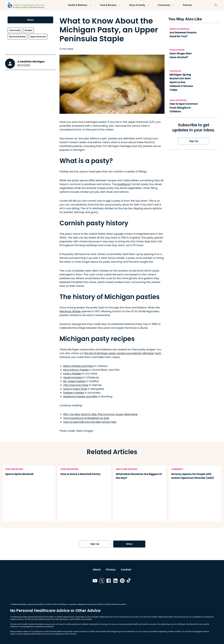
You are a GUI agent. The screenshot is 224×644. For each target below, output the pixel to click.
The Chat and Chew (76, 385)
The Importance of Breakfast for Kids (86, 418)
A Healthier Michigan (31, 62)
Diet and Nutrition (18, 37)
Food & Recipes (110, 5)
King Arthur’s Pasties (76, 370)
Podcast (187, 5)
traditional (123, 184)
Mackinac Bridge (70, 311)
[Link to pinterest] (122, 581)
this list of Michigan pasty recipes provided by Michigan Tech (123, 353)
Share (30, 20)
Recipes (29, 30)
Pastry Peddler (72, 374)
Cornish (119, 234)
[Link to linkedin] (115, 581)
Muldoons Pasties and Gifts (80, 397)
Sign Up (194, 141)
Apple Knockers (73, 377)
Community (166, 5)
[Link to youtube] (95, 581)
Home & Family (139, 5)
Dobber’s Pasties (74, 393)
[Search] (216, 5)
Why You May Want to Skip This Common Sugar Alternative (100, 414)
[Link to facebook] (109, 581)
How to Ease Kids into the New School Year (90, 422)
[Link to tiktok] (129, 581)
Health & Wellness (80, 5)
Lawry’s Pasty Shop (75, 389)
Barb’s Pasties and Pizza (78, 366)
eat (108, 201)
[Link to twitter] (102, 581)
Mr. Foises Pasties (74, 381)
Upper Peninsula (38, 37)
